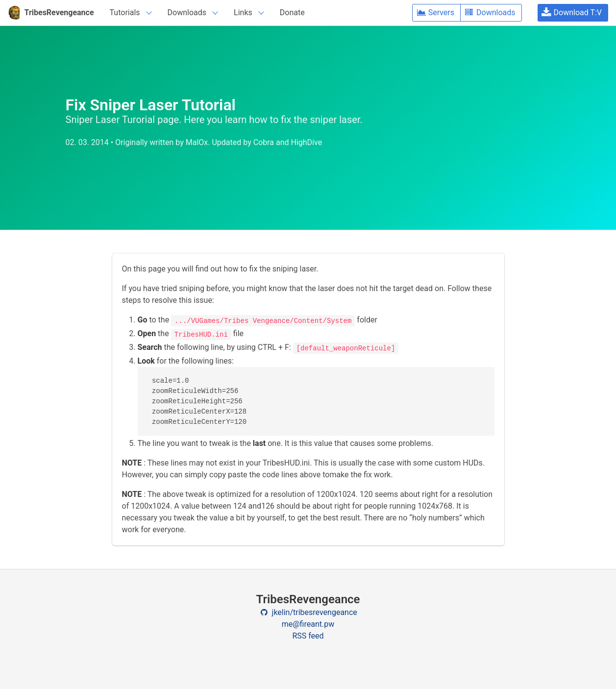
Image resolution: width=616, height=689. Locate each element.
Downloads (187, 12)
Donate (292, 12)
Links (243, 12)
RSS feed (308, 636)
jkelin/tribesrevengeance (308, 612)
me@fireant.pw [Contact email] (308, 624)
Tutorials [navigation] (125, 12)
